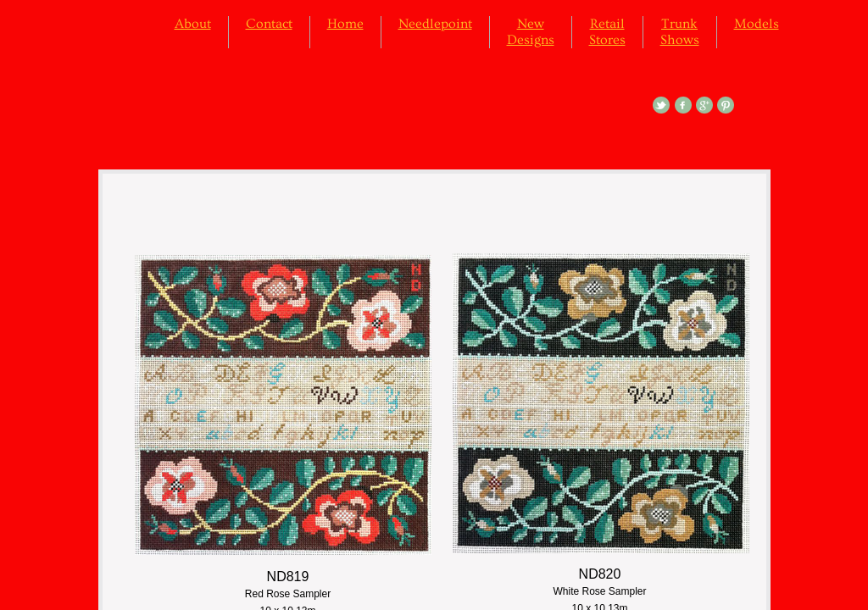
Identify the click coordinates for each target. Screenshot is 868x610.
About (193, 24)
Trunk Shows (680, 32)
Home (345, 24)
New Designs (531, 32)
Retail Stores (607, 32)
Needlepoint (435, 24)
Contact (269, 24)
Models (757, 24)
